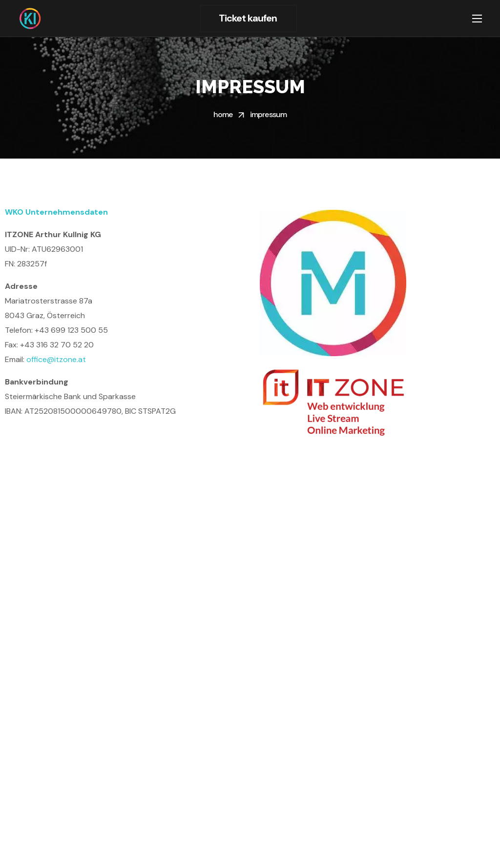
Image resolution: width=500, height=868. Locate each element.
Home (223, 114)
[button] (249, 19)
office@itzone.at (56, 359)
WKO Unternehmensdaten (56, 212)
